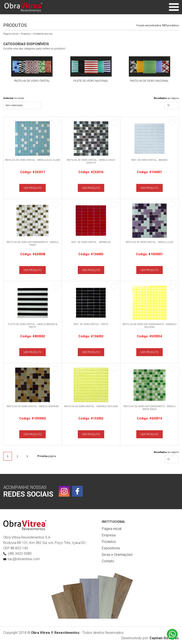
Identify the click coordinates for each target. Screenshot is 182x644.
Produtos (26, 34)
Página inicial (11, 34)
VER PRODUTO (32, 188)
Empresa (109, 535)
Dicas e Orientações (117, 555)
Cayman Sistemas (164, 638)
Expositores (111, 548)
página (47, 456)
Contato (108, 561)
